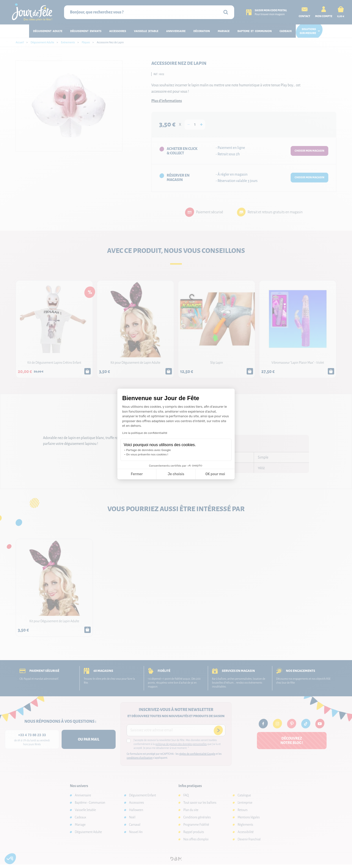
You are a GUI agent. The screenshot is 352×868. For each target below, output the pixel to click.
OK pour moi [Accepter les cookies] (215, 474)
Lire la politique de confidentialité (145, 433)
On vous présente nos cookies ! (147, 454)
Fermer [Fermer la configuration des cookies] (137, 474)
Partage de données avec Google (148, 450)
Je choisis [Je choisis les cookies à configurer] (176, 474)
